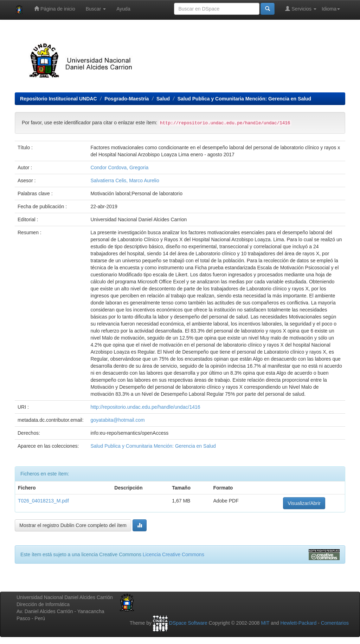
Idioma (331, 9)
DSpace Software (188, 623)
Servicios (301, 9)
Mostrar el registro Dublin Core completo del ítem (73, 525)
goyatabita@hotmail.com (117, 420)
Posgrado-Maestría (127, 99)
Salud (163, 99)
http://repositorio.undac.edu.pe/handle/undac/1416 (145, 407)
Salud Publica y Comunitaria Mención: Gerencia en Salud (244, 99)
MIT (265, 623)
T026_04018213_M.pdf (43, 501)
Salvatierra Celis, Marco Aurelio (125, 180)
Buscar (96, 9)
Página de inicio (55, 9)
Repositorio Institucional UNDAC (59, 99)
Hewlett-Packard (298, 623)
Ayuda (123, 9)
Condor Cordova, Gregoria (119, 167)
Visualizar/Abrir (304, 503)
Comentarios (335, 623)
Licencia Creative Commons (173, 554)
